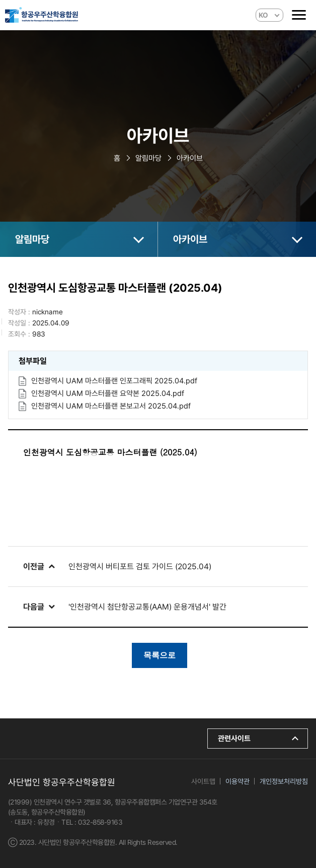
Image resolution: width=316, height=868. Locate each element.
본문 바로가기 (0, 0)
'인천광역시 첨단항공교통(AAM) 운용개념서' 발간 (147, 607)
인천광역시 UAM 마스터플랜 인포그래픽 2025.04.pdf (114, 381)
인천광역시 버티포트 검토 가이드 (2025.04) (140, 566)
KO (263, 15)
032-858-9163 (100, 822)
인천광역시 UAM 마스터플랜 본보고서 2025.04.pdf (111, 406)
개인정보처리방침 (284, 781)
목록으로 (160, 655)
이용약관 (238, 781)
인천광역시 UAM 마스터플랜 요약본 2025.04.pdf (108, 393)
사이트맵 (203, 781)
